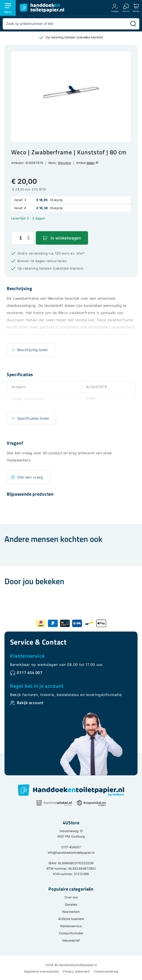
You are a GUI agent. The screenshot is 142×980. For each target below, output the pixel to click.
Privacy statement (76, 971)
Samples (71, 904)
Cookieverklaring (106, 971)
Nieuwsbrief (71, 940)
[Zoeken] (133, 24)
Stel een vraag (30, 477)
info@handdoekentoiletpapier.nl (71, 853)
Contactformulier (71, 933)
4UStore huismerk (71, 919)
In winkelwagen (66, 238)
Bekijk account (30, 703)
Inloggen (115, 11)
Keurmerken (71, 912)
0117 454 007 (30, 673)
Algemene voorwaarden (41, 971)
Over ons (71, 897)
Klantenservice (27, 656)
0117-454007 (71, 847)
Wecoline (64, 163)
